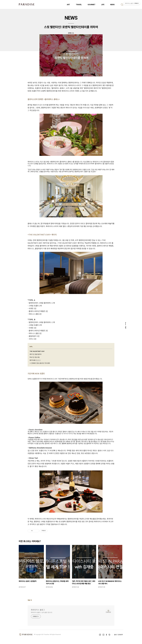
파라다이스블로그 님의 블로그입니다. (42, 612)
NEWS (112, 5)
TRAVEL (79, 5)
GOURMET (92, 5)
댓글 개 (30, 600)
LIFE (103, 5)
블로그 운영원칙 (119, 635)
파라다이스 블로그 (38, 610)
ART (68, 5)
